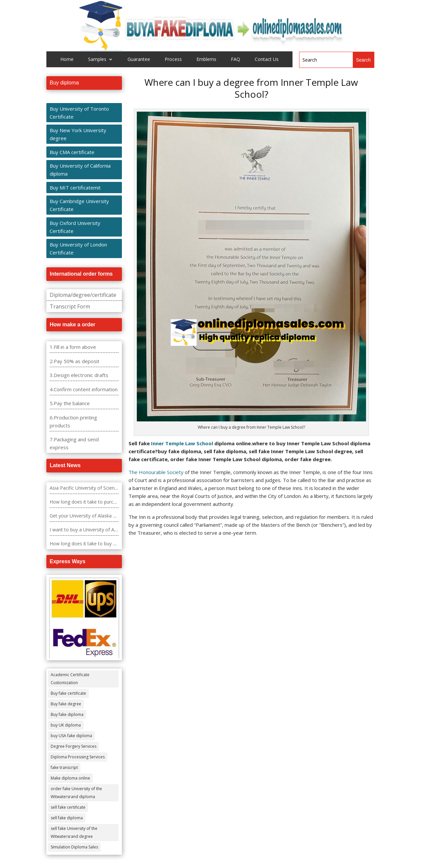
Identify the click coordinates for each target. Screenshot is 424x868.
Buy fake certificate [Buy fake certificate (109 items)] (68, 693)
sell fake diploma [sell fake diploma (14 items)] (67, 818)
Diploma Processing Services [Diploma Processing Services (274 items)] (78, 757)
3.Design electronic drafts (79, 375)
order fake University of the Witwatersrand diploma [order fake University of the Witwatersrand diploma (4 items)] (76, 793)
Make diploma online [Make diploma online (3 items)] (70, 778)
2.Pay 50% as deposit (75, 361)
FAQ (236, 60)
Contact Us (267, 60)
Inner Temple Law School (182, 443)
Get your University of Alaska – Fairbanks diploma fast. (108, 516)
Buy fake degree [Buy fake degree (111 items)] (66, 704)
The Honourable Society (156, 472)
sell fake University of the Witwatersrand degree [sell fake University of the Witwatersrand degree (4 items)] (74, 832)
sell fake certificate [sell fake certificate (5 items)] (68, 807)
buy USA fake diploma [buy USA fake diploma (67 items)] (71, 736)
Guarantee (139, 60)
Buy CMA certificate (72, 152)
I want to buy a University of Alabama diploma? (100, 530)
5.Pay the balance (70, 403)
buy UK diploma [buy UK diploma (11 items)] (66, 725)
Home (67, 60)
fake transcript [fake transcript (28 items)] (64, 767)
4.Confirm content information (84, 389)
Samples (97, 60)
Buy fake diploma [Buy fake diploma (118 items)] (67, 714)
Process (173, 60)
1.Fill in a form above (73, 347)
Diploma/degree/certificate (83, 295)
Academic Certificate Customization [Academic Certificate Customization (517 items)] (70, 679)
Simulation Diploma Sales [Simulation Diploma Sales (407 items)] (74, 847)
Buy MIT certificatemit (75, 188)
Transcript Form (70, 306)
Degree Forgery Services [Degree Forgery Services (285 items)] (74, 746)
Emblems (206, 60)
